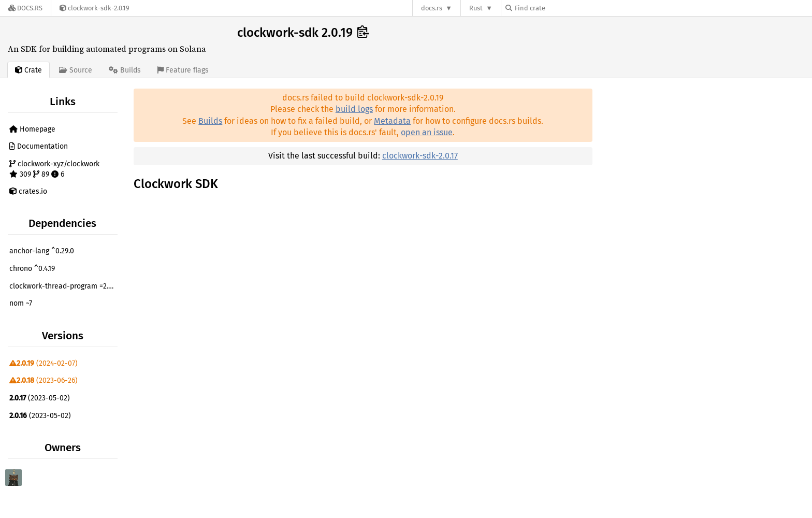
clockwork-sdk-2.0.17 (420, 156)
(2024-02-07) (44, 363)
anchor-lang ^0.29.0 (42, 251)
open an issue (427, 132)
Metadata (392, 121)
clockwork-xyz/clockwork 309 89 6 (54, 169)
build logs (354, 109)
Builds (210, 121)
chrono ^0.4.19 (32, 269)
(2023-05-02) (40, 398)
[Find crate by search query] (557, 8)
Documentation (39, 146)
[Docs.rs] (25, 8)
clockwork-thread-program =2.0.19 (64, 286)
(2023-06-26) (44, 380)
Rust (476, 8)
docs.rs (432, 8)
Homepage (32, 129)
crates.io (28, 191)
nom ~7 (21, 303)
